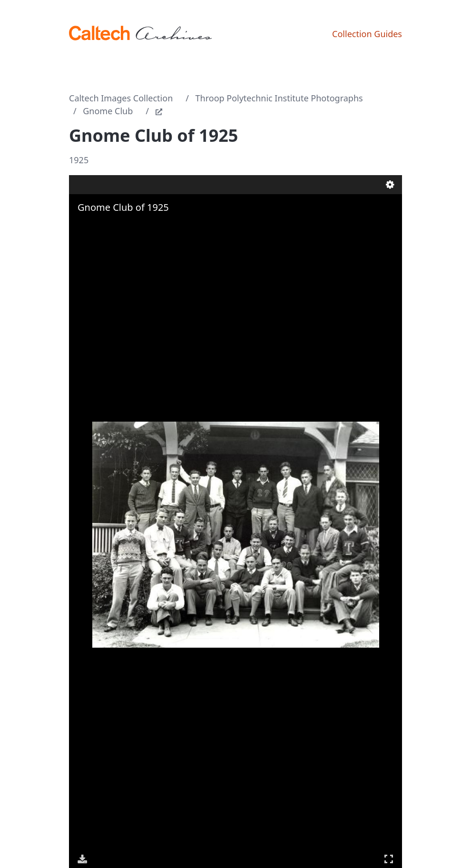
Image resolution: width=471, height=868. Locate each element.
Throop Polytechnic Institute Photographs (279, 98)
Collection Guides (367, 34)
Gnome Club (108, 111)
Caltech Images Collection (121, 98)
